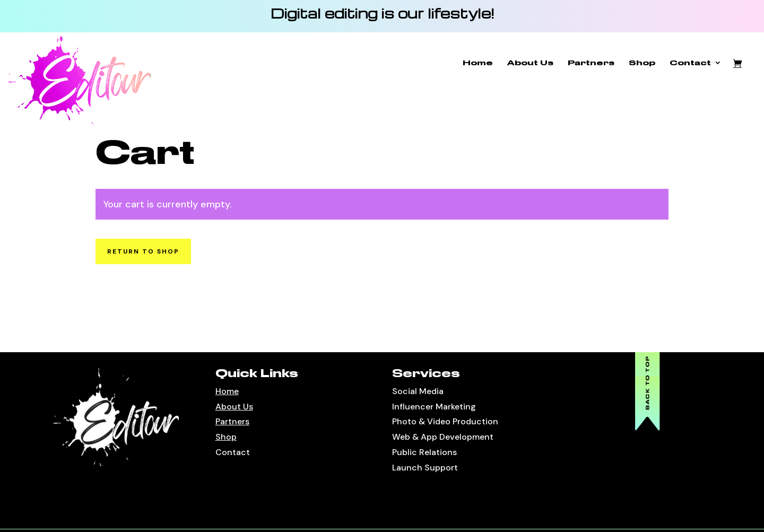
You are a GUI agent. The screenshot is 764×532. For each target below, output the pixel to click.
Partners (591, 63)
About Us (530, 63)
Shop (642, 63)
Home (478, 63)
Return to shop (143, 251)
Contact (690, 63)
